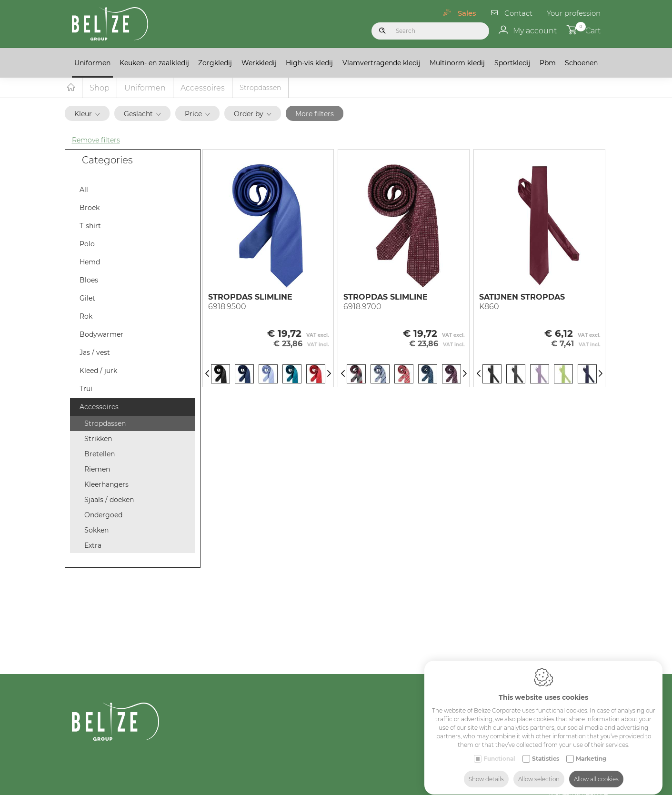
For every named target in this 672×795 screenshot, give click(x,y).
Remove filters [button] (96, 141)
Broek (90, 208)
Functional (499, 750)
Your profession (574, 13)
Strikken (98, 439)
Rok (86, 317)
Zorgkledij (215, 63)
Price (197, 114)
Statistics (546, 750)
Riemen (97, 470)
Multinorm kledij (457, 63)
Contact (518, 13)
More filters (315, 114)
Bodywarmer (101, 335)
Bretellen (100, 454)
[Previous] (207, 375)
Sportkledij (512, 63)
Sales (467, 13)
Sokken (96, 531)
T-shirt (90, 226)
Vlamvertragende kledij (381, 63)
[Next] (329, 375)
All (84, 190)
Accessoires (203, 88)
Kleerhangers (106, 485)
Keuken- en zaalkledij (154, 63)
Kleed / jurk (98, 371)
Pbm (548, 63)
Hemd (90, 262)
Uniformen (92, 63)
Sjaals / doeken (109, 500)
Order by (253, 114)
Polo (87, 244)
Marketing (591, 750)
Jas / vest (95, 353)
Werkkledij (259, 63)
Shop (100, 88)
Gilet (87, 299)
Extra (93, 546)
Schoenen (581, 63)
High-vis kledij (309, 63)
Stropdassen (105, 424)
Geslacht (142, 114)
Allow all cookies (596, 770)
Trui (86, 389)
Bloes (89, 281)
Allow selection (539, 770)
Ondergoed (103, 515)
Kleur (87, 114)
